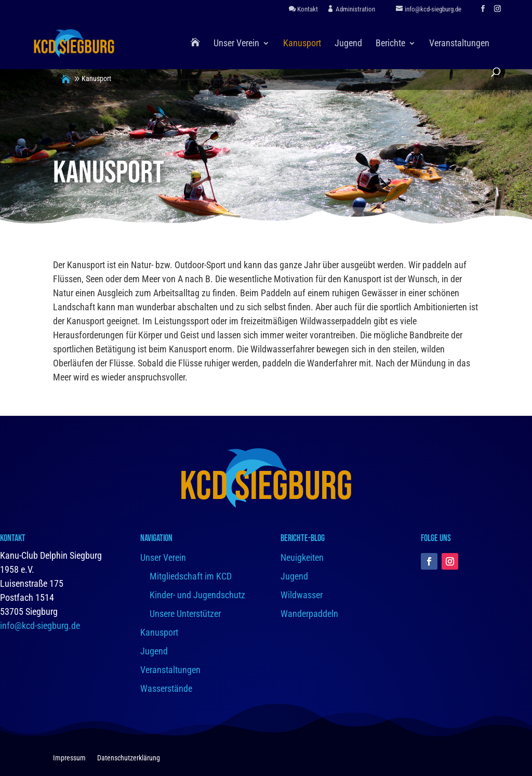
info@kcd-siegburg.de (40, 626)
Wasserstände (166, 688)
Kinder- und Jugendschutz (197, 595)
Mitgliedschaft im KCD (191, 576)
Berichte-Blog (303, 538)
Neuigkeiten (302, 557)
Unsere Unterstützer (185, 614)
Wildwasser (302, 595)
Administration (351, 9)
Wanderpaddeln (309, 614)
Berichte (390, 44)
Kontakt (303, 9)
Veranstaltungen (459, 44)
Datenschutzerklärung (129, 758)
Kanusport (302, 44)
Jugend (348, 44)
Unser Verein (236, 44)
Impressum (69, 758)
